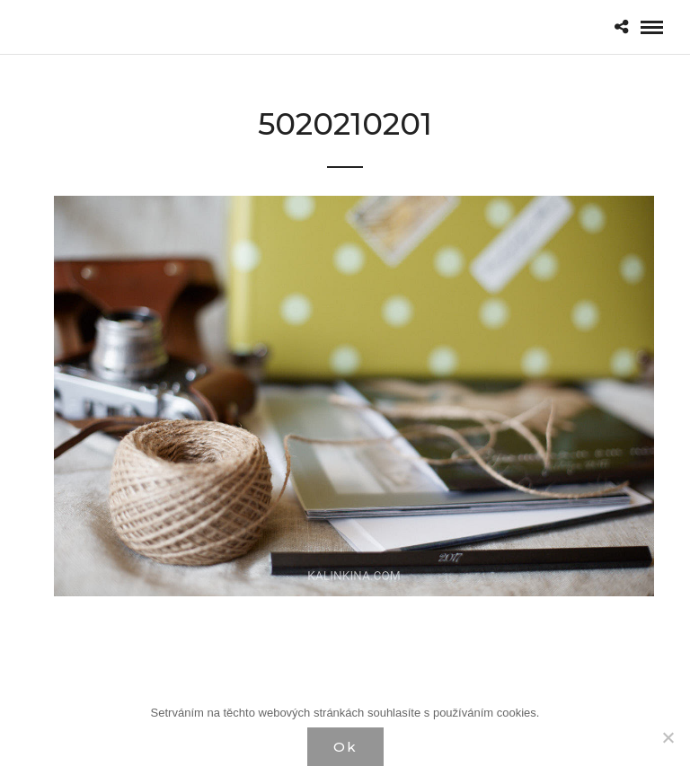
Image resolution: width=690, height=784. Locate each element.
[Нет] (668, 737)
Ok (345, 747)
